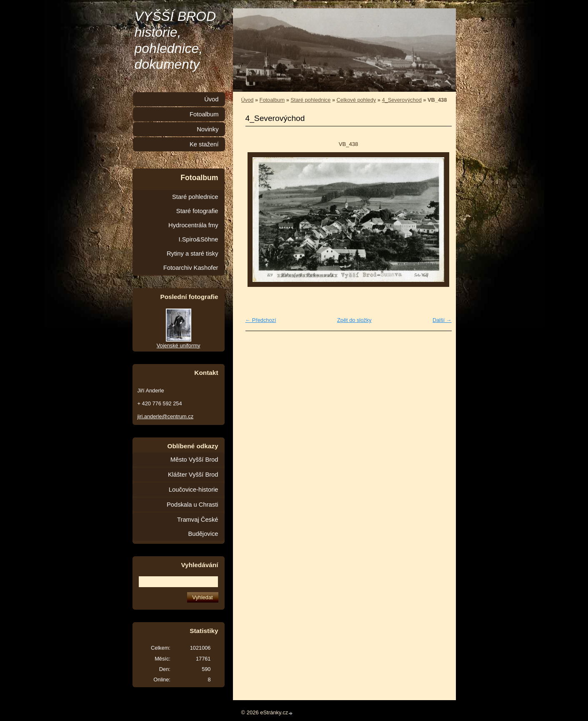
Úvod (248, 100)
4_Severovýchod (402, 100)
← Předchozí (261, 320)
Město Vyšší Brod (194, 460)
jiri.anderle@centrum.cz (166, 416)
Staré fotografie (197, 211)
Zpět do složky (354, 320)
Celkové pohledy (357, 100)
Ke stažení (204, 144)
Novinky (208, 129)
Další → (442, 320)
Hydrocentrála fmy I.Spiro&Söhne (193, 232)
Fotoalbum (272, 100)
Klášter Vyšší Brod (193, 475)
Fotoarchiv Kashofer (191, 268)
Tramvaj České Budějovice (198, 527)
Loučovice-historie (194, 490)
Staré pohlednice (310, 100)
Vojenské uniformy (179, 345)
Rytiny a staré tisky (193, 254)
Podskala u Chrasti (193, 505)
